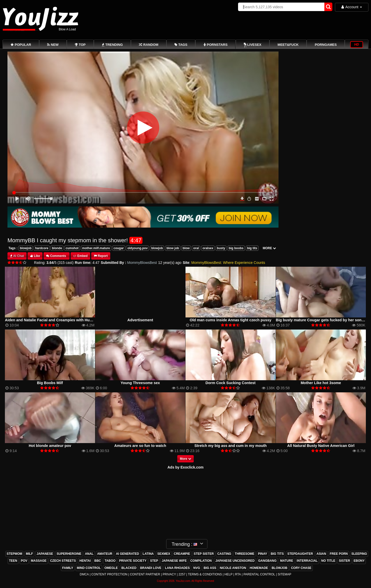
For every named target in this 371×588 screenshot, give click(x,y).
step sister (204, 554)
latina (148, 554)
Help (228, 574)
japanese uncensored (235, 561)
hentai (85, 561)
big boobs (236, 248)
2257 (182, 574)
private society (133, 561)
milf (29, 554)
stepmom (15, 554)
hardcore (42, 248)
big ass (210, 568)
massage (39, 561)
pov (24, 561)
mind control (89, 568)
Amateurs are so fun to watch (140, 446)
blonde (57, 248)
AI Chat (19, 256)
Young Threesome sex (140, 383)
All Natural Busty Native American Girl (321, 446)
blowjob (26, 248)
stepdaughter (300, 554)
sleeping (359, 554)
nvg (197, 568)
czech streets (63, 561)
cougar (119, 248)
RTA (238, 574)
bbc (98, 561)
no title (328, 561)
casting (224, 554)
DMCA (84, 574)
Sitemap (285, 574)
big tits (252, 248)
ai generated (128, 554)
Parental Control (259, 574)
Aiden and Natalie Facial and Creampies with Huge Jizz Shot (58, 320)
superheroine (69, 554)
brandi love (151, 568)
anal (89, 554)
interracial (307, 561)
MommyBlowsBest (142, 263)
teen (13, 561)
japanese (45, 554)
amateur (105, 554)
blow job (173, 248)
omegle (111, 568)
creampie (182, 554)
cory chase (301, 568)
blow (186, 248)
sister (344, 561)
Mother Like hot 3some (321, 383)
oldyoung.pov (137, 248)
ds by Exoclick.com (187, 467)
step (154, 561)
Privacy (169, 574)
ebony (359, 561)
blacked (129, 568)
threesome (244, 554)
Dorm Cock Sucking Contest (231, 383)
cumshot (72, 248)
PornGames (326, 45)
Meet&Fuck (288, 45)
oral (196, 248)
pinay (263, 554)
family (68, 568)
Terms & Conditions (205, 574)
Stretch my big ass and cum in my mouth (230, 446)
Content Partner (145, 574)
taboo (110, 561)
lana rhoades (177, 568)
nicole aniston (233, 568)
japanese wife (174, 561)
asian (321, 554)
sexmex (164, 554)
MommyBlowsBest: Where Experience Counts (228, 263)
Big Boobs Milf (50, 383)
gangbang (267, 561)
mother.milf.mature (96, 248)
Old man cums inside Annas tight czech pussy (230, 320)
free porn (339, 554)
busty (221, 248)
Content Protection (109, 574)
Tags (12, 248)
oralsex (208, 248)
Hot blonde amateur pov (50, 446)
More (185, 459)
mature (286, 561)
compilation (201, 561)
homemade (259, 568)
